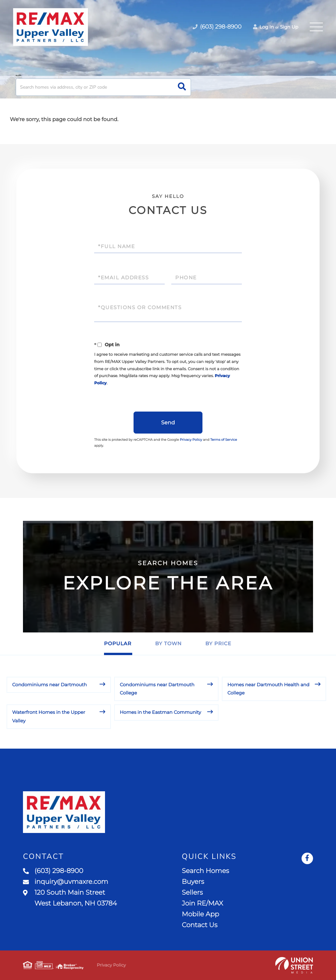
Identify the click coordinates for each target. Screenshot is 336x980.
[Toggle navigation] (316, 27)
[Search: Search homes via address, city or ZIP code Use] (103, 87)
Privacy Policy (191, 440)
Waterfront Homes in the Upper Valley (49, 716)
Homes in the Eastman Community (160, 712)
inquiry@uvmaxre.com (66, 882)
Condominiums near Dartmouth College (157, 689)
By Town (168, 643)
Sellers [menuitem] (192, 893)
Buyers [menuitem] (193, 882)
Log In (263, 27)
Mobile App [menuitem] (200, 914)
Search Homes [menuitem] (205, 871)
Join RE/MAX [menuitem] (202, 904)
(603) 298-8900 (53, 871)
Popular (118, 643)
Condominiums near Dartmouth (50, 685)
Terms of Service (224, 440)
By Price (218, 643)
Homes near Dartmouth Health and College (268, 689)
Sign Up (289, 27)
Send (168, 423)
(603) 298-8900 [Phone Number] (217, 27)
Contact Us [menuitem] (199, 925)
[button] (182, 87)
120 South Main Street (70, 898)
